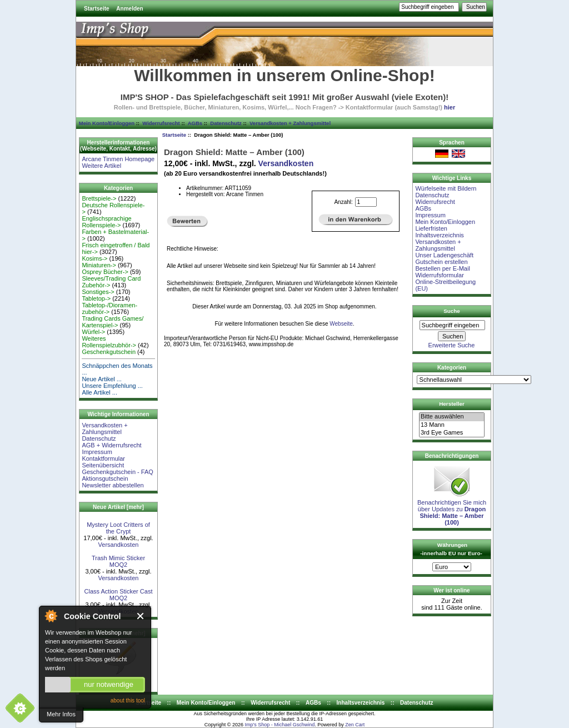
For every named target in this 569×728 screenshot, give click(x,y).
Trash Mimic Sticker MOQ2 (118, 561)
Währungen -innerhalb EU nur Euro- (451, 549)
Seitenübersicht (103, 465)
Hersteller (452, 404)
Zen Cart (355, 725)
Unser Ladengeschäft (444, 255)
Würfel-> (93, 332)
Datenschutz (226, 123)
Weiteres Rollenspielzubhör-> (109, 342)
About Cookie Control (51, 616)
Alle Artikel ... (99, 392)
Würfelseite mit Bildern (446, 188)
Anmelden (129, 9)
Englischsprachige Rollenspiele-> (106, 222)
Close (141, 616)
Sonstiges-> (98, 292)
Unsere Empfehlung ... (112, 386)
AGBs (195, 123)
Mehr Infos (61, 714)
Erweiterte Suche (452, 345)
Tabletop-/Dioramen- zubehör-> (109, 308)
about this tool (128, 700)
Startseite (97, 9)
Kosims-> (94, 258)
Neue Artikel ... (102, 379)
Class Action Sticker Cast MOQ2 (119, 595)
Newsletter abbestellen (113, 485)
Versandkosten (119, 545)
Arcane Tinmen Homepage (118, 159)
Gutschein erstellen (441, 262)
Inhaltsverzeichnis (439, 235)
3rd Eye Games (452, 433)
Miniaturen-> (99, 265)
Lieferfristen (431, 228)
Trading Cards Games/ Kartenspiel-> (113, 322)
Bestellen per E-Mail (442, 268)
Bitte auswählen (452, 417)
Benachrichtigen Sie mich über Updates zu (452, 510)
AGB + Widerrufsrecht (111, 445)
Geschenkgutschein (109, 352)
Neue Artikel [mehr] (118, 507)
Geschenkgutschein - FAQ (117, 472)
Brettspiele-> (99, 198)
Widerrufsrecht (161, 123)
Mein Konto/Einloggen (107, 123)
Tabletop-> (96, 298)
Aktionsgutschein (105, 478)
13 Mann (452, 425)
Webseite (341, 324)
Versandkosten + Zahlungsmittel (290, 123)
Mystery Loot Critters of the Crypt (118, 528)
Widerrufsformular (439, 275)
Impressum (97, 452)
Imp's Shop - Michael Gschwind (279, 725)
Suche (452, 311)
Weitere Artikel (101, 166)
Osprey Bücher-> (105, 272)
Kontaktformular (103, 458)
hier (450, 107)
